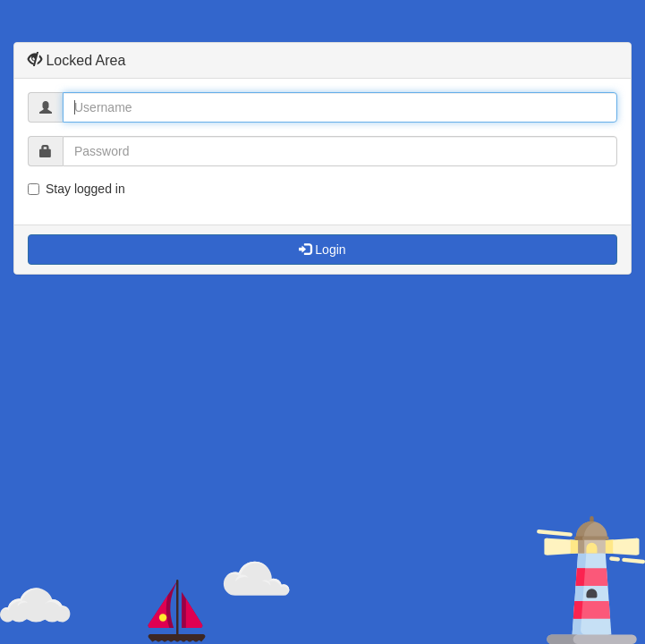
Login (322, 250)
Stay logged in (76, 189)
